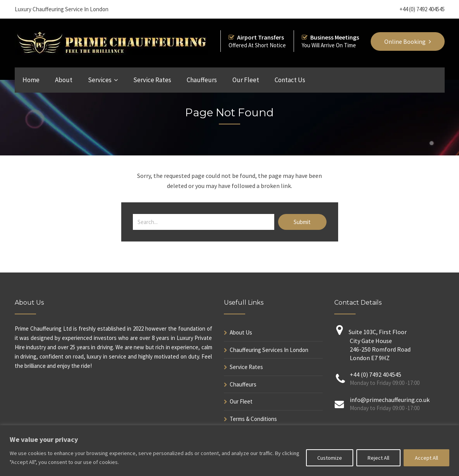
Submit (302, 222)
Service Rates (152, 80)
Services (100, 80)
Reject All (378, 458)
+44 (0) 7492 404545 (422, 9)
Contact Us (290, 80)
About (64, 80)
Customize (330, 458)
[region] (229, 451)
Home (31, 80)
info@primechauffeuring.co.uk (390, 400)
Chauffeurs (202, 80)
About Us (241, 332)
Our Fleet (246, 80)
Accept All (426, 458)
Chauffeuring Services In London (269, 350)
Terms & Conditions (253, 419)
